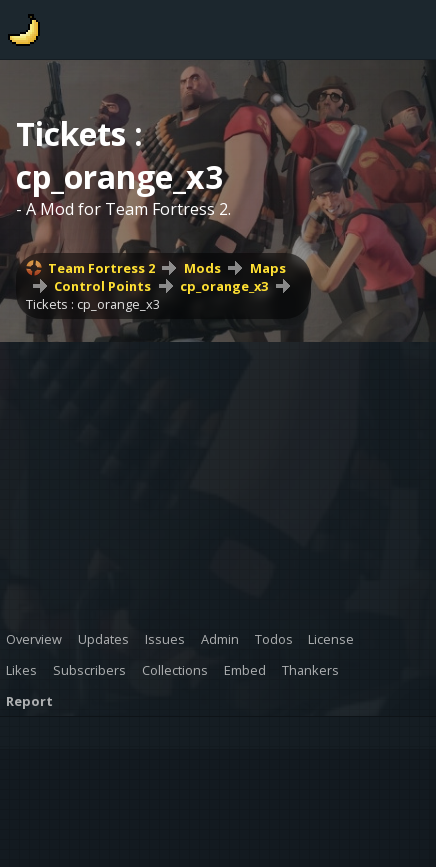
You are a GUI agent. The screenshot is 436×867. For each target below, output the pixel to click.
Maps (268, 268)
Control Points (102, 286)
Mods (202, 268)
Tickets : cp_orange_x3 (93, 304)
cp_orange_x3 (224, 286)
